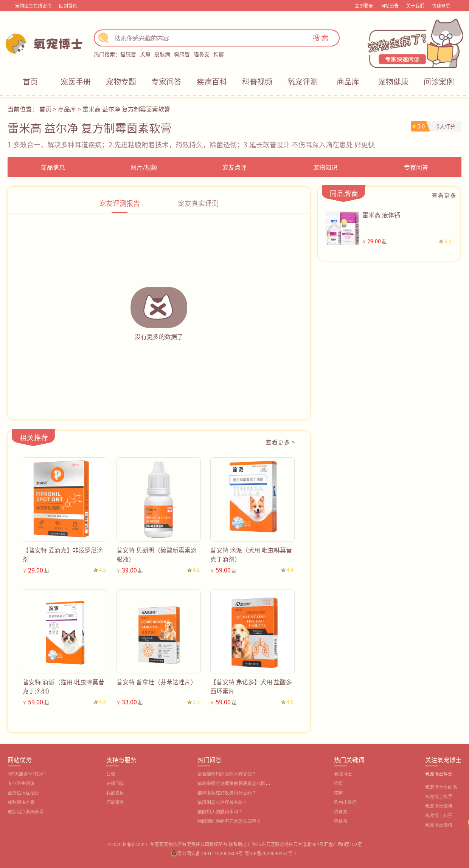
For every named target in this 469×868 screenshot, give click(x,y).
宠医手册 (76, 81)
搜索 (321, 38)
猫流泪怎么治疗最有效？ (222, 802)
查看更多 (444, 195)
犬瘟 (145, 54)
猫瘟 (339, 783)
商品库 (348, 81)
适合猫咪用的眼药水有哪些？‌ (227, 774)
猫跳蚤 (341, 821)
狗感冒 (182, 54)
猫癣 (339, 793)
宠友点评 (234, 167)
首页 (30, 81)
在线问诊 (115, 783)
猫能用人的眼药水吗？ (220, 812)
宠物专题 (121, 81)
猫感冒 (128, 54)
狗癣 (219, 54)
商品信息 (53, 167)
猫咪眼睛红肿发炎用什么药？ (227, 793)
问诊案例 (439, 81)
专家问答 (166, 81)
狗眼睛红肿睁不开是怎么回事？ (229, 821)
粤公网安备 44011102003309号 (210, 853)
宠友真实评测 (198, 203)
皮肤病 (162, 54)
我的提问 (115, 793)
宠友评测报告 (120, 203)
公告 (111, 774)
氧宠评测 (303, 81)
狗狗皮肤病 (345, 802)
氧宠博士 (343, 774)
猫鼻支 (202, 54)
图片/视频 (144, 167)
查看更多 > (280, 442)
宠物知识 (325, 167)
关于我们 (415, 5)
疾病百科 (212, 81)
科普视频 (257, 81)
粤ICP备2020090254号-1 (271, 853)
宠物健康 (393, 81)
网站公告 (390, 5)
